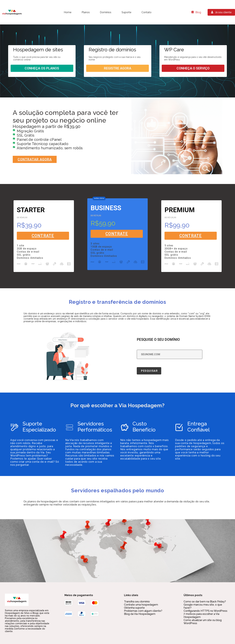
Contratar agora (35, 159)
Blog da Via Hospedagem (140, 614)
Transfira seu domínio (137, 602)
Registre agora (118, 68)
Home (68, 12)
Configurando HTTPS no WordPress (205, 611)
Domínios (106, 12)
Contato (146, 12)
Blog (198, 12)
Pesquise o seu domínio (158, 340)
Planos (86, 12)
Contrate (43, 236)
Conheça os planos (42, 68)
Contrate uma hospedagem (141, 605)
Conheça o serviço (193, 68)
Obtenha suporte (134, 608)
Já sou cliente (223, 12)
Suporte (126, 12)
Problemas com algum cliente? (143, 611)
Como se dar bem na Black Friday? (205, 602)
